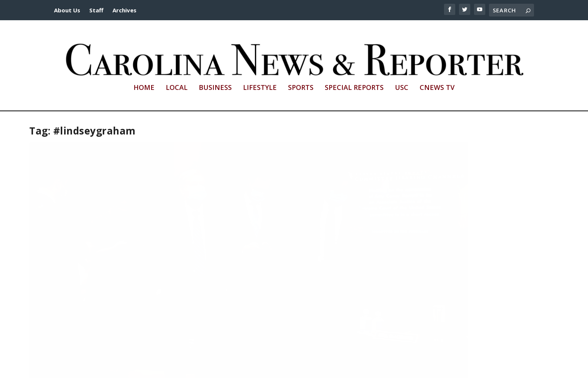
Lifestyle (260, 88)
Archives (124, 10)
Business (215, 88)
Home (144, 88)
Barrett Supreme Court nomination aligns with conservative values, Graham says (112, 256)
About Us (67, 10)
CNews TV (437, 88)
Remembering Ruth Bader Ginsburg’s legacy (283, 252)
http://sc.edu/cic (239, 368)
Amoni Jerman (278, 263)
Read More (57, 312)
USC (402, 88)
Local (177, 88)
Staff (96, 10)
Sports (301, 88)
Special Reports (354, 88)
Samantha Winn (59, 270)
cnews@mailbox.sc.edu (377, 368)
